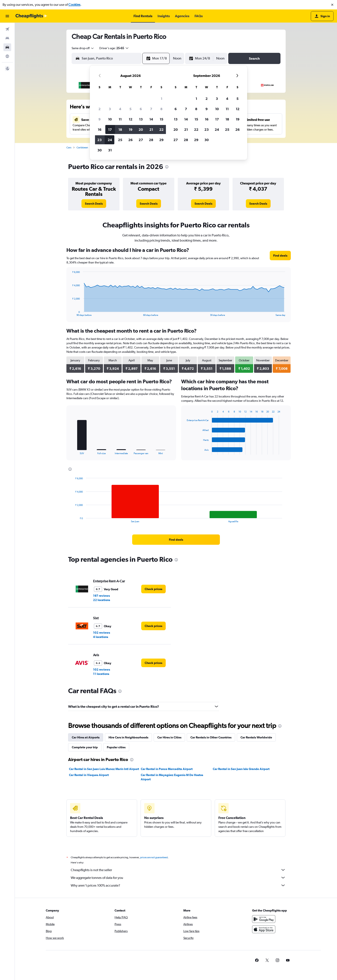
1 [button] (162, 99)
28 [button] (151, 140)
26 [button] (130, 140)
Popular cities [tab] (116, 747)
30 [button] (100, 150)
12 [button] (131, 119)
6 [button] (141, 109)
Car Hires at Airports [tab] (86, 737)
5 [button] (130, 109)
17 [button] (110, 129)
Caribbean (82, 148)
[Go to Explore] (7, 56)
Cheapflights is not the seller (178, 870)
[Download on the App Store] (264, 929)
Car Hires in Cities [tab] (169, 737)
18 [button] (120, 129)
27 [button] (141, 140)
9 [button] (100, 119)
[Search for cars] (7, 47)
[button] (332, 5)
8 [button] (161, 109)
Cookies (74, 5)
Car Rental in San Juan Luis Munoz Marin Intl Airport (104, 769)
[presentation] (167, 167)
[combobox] (83, 48)
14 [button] (151, 119)
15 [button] (162, 119)
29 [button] (161, 140)
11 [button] (120, 119)
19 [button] (131, 129)
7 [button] (151, 109)
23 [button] (100, 140)
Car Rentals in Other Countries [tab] (211, 737)
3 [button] (110, 109)
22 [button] (161, 129)
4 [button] (120, 109)
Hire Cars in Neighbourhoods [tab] (128, 737)
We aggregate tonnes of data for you (178, 878)
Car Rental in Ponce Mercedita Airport (167, 769)
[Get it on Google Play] (264, 919)
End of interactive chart (70, 313)
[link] (94, 204)
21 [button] (151, 129)
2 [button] (100, 109)
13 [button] (141, 119)
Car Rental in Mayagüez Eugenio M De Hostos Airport (172, 777)
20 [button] (141, 129)
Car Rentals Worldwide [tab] (256, 737)
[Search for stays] (7, 38)
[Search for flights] (7, 29)
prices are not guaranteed (154, 857)
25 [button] (120, 140)
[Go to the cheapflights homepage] (31, 16)
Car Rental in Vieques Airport (89, 775)
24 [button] (110, 140)
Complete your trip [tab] (85, 747)
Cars (69, 148)
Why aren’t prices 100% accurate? (178, 885)
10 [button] (110, 119)
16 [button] (100, 129)
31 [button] (110, 150)
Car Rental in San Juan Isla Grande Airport (241, 769)
